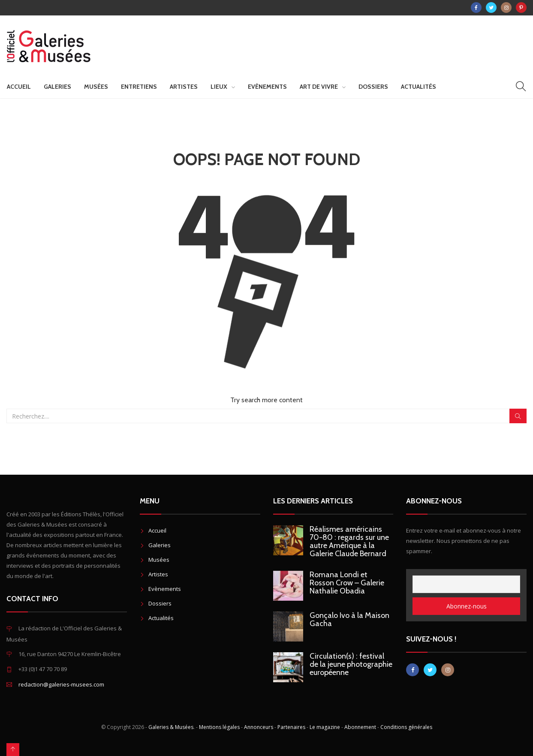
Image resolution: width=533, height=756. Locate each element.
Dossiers (373, 87)
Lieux (219, 87)
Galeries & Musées (171, 727)
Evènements (267, 87)
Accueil (19, 87)
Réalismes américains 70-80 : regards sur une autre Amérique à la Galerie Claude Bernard (349, 541)
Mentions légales (219, 727)
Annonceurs (259, 727)
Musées (96, 87)
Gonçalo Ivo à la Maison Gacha (349, 619)
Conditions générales (406, 727)
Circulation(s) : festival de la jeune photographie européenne (351, 664)
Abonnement (360, 727)
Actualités (419, 87)
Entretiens (139, 87)
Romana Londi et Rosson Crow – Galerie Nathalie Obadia (347, 583)
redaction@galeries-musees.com (61, 684)
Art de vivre (319, 87)
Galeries (57, 87)
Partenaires (291, 727)
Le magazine (325, 727)
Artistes (184, 87)
